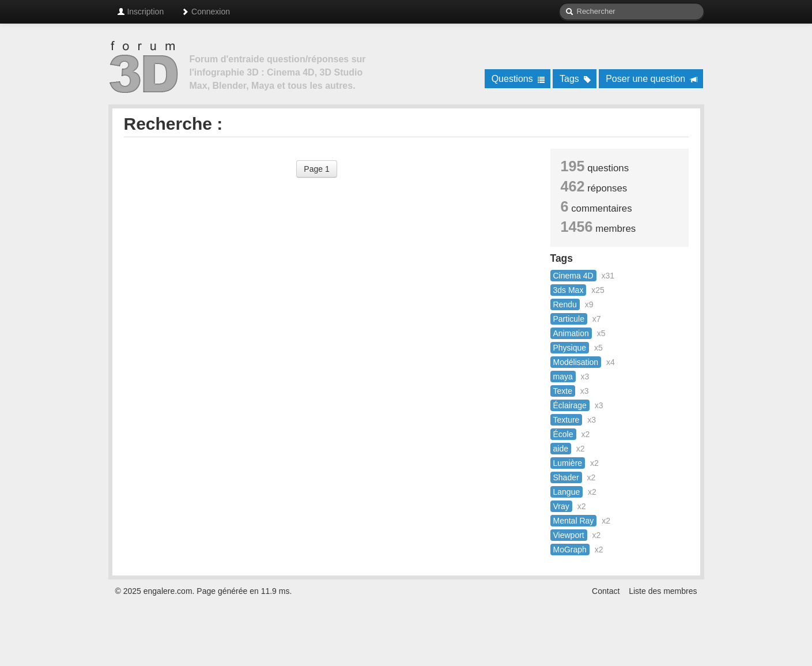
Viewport (569, 535)
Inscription (141, 12)
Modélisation (576, 362)
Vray (561, 506)
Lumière (568, 463)
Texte (563, 391)
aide (561, 449)
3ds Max (569, 290)
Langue (567, 492)
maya (563, 377)
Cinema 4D (573, 276)
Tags (575, 79)
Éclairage (570, 405)
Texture (566, 420)
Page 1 (316, 169)
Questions (518, 79)
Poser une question (652, 79)
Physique (570, 348)
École (563, 434)
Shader (566, 477)
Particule (569, 319)
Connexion (205, 12)
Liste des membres (663, 591)
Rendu (565, 304)
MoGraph (570, 550)
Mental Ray (574, 521)
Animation (571, 333)
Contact (606, 591)
